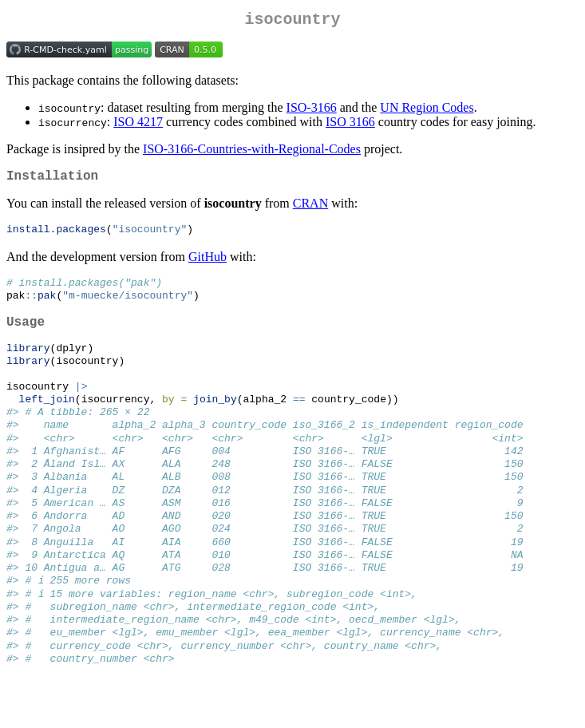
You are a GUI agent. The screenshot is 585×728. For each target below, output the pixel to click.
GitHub (208, 264)
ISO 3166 (350, 125)
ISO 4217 (138, 125)
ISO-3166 (312, 111)
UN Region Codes (427, 111)
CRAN (310, 210)
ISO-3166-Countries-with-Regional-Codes (252, 152)
